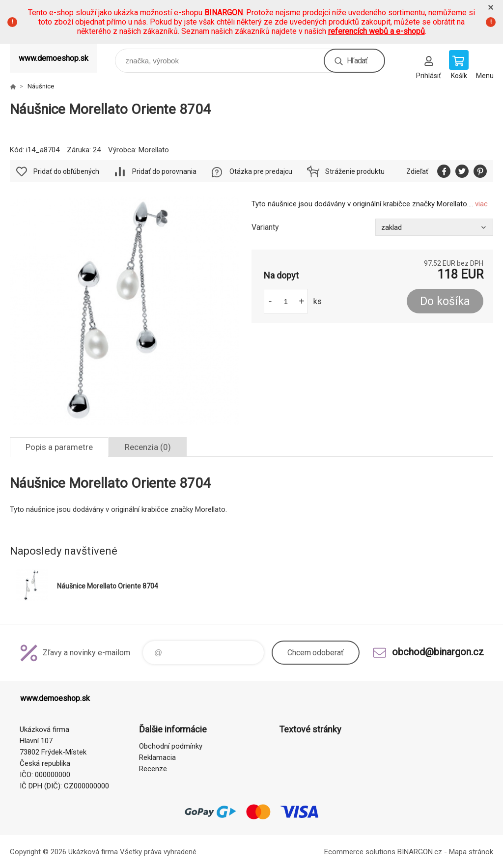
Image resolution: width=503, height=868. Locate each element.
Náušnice (41, 86)
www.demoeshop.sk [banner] (54, 58)
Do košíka (445, 301)
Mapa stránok (471, 852)
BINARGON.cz (420, 852)
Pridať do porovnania (164, 171)
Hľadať (357, 61)
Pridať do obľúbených (66, 171)
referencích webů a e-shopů (377, 31)
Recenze (153, 769)
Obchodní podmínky (171, 746)
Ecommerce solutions (360, 852)
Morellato (154, 150)
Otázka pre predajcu (261, 171)
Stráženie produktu (355, 171)
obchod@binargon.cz (438, 652)
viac (481, 204)
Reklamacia (157, 757)
